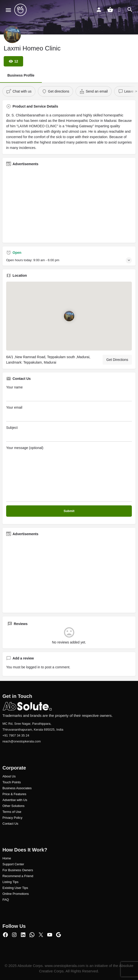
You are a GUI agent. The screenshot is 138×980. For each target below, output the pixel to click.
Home (7, 858)
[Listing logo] (12, 34)
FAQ (6, 900)
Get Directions (117, 360)
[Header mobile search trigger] (130, 10)
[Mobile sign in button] (99, 10)
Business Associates (17, 788)
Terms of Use (12, 812)
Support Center (13, 864)
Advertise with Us (15, 800)
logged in (33, 667)
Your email (69, 413)
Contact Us (10, 824)
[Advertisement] (69, 205)
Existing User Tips (15, 888)
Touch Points (12, 782)
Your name (69, 393)
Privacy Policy (12, 818)
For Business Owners (18, 870)
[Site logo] (21, 10)
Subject (69, 434)
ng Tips (13, 882)
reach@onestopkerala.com (22, 741)
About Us (9, 776)
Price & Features (14, 794)
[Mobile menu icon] (8, 10)
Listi (5, 882)
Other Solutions (14, 806)
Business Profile (21, 75)
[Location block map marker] (69, 316)
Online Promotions (16, 894)
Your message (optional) (69, 474)
